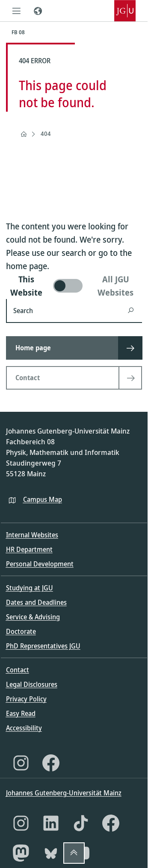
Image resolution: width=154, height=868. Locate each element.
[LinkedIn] (51, 823)
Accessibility (24, 728)
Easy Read (21, 713)
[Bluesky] (51, 853)
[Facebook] (51, 763)
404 (46, 133)
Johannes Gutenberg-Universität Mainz (64, 793)
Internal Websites (32, 535)
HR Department (29, 549)
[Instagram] (21, 763)
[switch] (74, 286)
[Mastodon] (21, 853)
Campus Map (43, 499)
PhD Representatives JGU (43, 646)
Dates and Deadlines (36, 602)
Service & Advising (33, 617)
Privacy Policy (26, 699)
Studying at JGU (30, 588)
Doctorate (21, 631)
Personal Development (40, 564)
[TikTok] (81, 823)
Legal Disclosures (32, 684)
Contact (18, 670)
